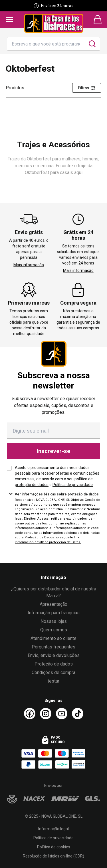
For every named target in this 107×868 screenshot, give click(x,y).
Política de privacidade (73, 485)
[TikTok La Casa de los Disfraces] (78, 714)
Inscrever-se (53, 451)
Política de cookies (54, 847)
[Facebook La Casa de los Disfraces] (30, 714)
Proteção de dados (54, 664)
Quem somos (54, 630)
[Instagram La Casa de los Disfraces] (46, 714)
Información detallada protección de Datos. (48, 542)
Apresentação (53, 604)
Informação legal (53, 829)
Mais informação (29, 265)
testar (53, 681)
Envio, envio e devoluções (54, 655)
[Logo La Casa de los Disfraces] (54, 23)
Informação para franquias (54, 613)
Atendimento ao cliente (53, 638)
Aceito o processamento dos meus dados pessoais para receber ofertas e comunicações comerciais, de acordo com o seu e (57, 476)
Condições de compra (53, 672)
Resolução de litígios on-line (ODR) (53, 856)
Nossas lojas (54, 621)
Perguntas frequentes (53, 647)
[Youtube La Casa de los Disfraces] (62, 714)
